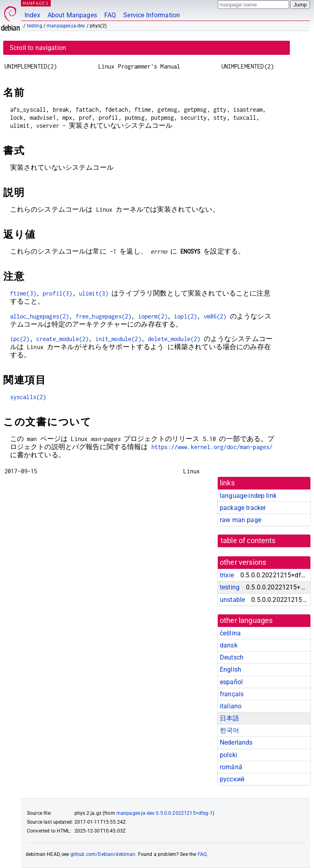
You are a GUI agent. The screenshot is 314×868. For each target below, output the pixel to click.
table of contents (248, 541)
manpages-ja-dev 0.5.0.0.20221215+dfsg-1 (164, 813)
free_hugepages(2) (104, 316)
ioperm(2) (153, 316)
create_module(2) (62, 339)
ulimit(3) (94, 293)
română (231, 767)
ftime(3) (23, 293)
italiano (231, 706)
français (232, 694)
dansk (229, 645)
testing (35, 26)
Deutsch (232, 657)
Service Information (152, 15)
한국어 (229, 730)
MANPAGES (36, 3)
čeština (230, 633)
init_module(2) (118, 339)
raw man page (241, 520)
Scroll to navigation (38, 48)
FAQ (110, 15)
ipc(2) (20, 339)
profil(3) (57, 293)
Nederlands (236, 742)
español (231, 682)
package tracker (243, 508)
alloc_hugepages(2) (40, 316)
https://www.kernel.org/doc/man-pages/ (212, 447)
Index (32, 15)
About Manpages (72, 15)
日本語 (229, 718)
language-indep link (248, 496)
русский (232, 779)
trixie (227, 575)
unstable (232, 600)
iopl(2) (185, 316)
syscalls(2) (28, 397)
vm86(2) (215, 316)
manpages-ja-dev (66, 26)
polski (228, 755)
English (230, 669)
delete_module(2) (174, 339)
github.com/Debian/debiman (103, 854)
